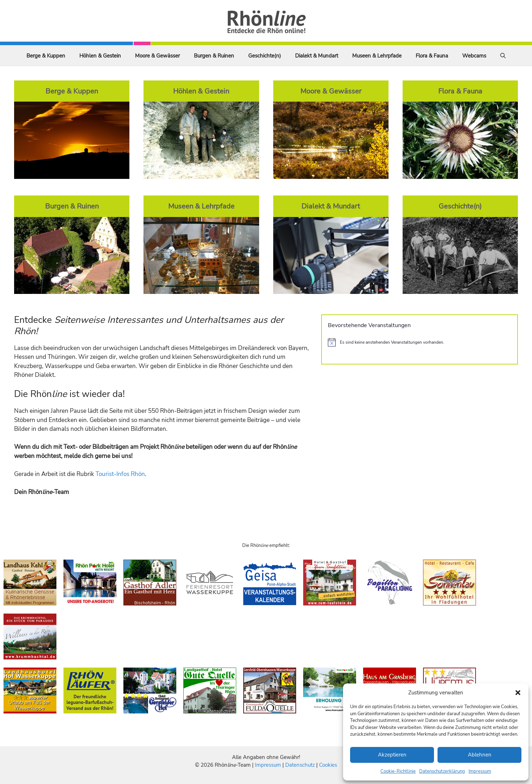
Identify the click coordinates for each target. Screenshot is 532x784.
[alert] (420, 342)
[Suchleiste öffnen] (503, 56)
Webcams (474, 56)
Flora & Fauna (432, 56)
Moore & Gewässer (157, 56)
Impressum (480, 771)
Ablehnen (480, 755)
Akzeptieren (392, 755)
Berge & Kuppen (46, 56)
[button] (518, 693)
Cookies (328, 765)
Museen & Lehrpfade (377, 56)
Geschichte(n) (265, 56)
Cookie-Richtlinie (398, 771)
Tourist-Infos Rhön (120, 474)
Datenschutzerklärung (442, 771)
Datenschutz (300, 765)
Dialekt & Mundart (317, 56)
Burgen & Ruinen (214, 56)
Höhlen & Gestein (100, 56)
